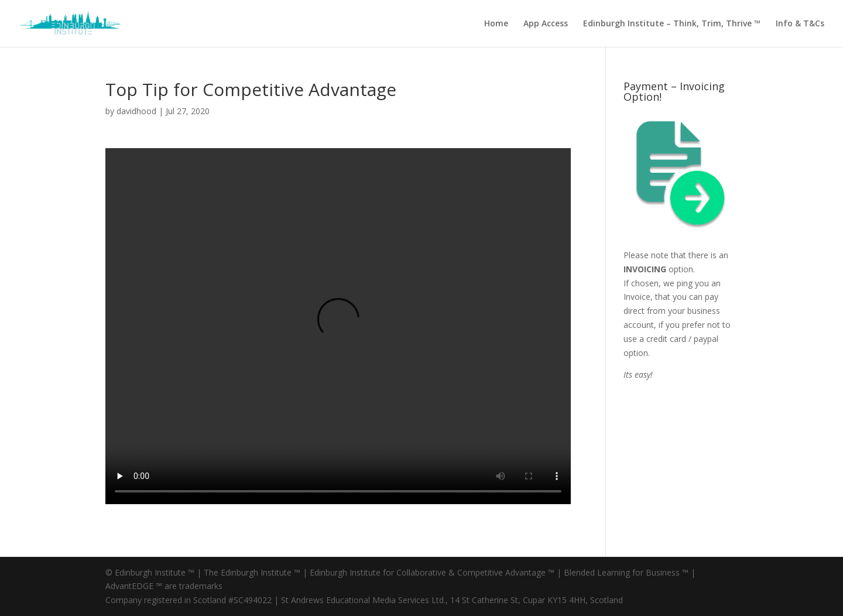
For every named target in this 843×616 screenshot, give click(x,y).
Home (496, 24)
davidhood (136, 111)
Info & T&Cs (800, 24)
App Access (546, 24)
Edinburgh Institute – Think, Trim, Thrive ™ (672, 24)
